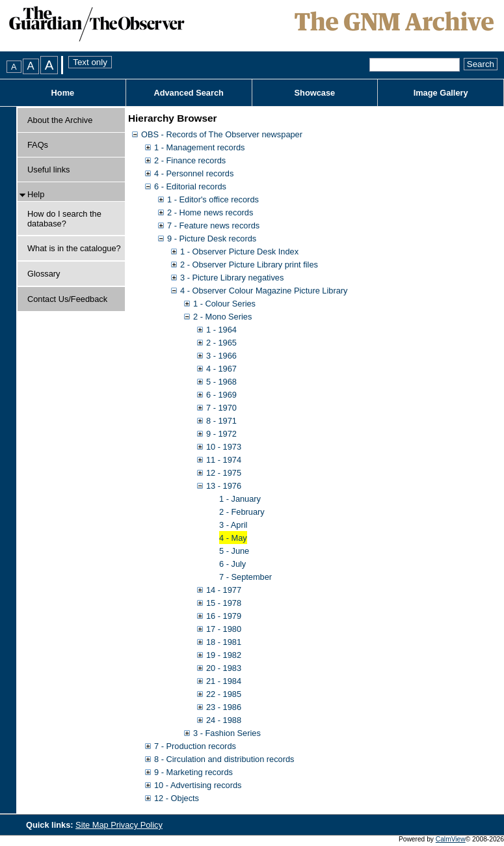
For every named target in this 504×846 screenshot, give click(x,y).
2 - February (242, 512)
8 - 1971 (221, 421)
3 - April (233, 525)
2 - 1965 (221, 343)
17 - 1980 (224, 629)
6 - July (232, 564)
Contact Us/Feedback (67, 299)
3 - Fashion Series (227, 733)
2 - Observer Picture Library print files (249, 265)
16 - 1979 (224, 616)
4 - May (233, 538)
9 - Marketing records (193, 772)
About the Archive (60, 120)
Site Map (93, 825)
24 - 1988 (224, 720)
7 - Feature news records (213, 225)
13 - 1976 (224, 486)
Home (63, 93)
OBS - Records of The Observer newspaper (222, 134)
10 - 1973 (224, 447)
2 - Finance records (190, 160)
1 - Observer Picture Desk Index (239, 252)
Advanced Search (188, 93)
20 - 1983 (224, 668)
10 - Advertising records (198, 785)
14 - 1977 (224, 590)
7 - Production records (195, 746)
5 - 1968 (221, 382)
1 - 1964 (221, 330)
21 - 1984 (224, 681)
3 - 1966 (221, 356)
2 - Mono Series (222, 317)
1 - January (240, 499)
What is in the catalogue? (74, 248)
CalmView (451, 839)
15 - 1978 (224, 603)
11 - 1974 (224, 460)
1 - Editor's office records (213, 199)
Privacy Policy (137, 825)
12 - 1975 (224, 473)
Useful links (48, 170)
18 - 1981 (224, 642)
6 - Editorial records (190, 186)
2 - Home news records (210, 212)
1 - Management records (199, 147)
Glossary (44, 274)
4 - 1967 (221, 369)
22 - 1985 (224, 694)
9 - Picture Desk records (212, 239)
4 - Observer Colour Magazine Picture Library (264, 291)
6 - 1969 (221, 395)
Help (36, 194)
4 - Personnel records (194, 173)
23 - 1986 (224, 707)
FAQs (38, 145)
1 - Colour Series (224, 304)
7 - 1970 (221, 408)
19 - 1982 (224, 655)
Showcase (315, 93)
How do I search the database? (64, 219)
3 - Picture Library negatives (232, 278)
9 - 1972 (221, 434)
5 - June (234, 551)
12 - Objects (177, 798)
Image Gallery (441, 93)
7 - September (245, 577)
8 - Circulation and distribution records (224, 759)
